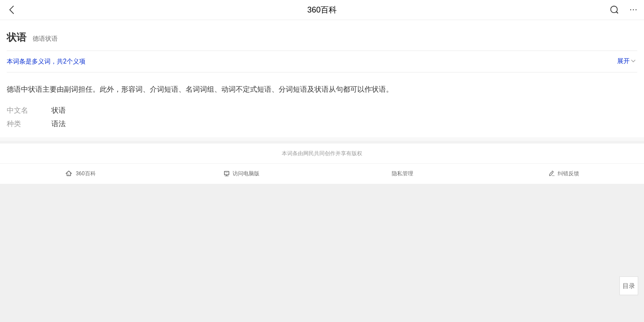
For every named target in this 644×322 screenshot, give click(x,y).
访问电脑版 (242, 174)
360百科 (322, 10)
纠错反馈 (564, 173)
